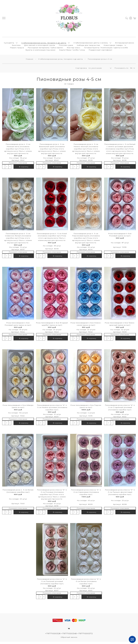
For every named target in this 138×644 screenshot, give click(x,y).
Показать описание (18, 165)
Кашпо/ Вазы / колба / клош (72, 51)
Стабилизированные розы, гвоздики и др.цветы (44, 44)
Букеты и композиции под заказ (41, 51)
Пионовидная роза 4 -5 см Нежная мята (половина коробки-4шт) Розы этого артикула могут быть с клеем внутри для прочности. (18, 151)
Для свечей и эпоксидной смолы (40, 46)
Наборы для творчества (88, 46)
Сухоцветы (9, 44)
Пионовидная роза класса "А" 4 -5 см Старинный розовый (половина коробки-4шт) (120, 409)
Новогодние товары (113, 46)
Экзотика (16, 46)
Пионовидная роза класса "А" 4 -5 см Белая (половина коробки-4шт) (86, 583)
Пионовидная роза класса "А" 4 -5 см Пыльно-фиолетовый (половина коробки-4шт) (120, 494)
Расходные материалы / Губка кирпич (46, 49)
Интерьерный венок (125, 44)
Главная (30, 61)
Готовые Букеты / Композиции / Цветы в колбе (106, 49)
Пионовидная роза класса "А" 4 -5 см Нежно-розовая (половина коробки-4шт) (52, 409)
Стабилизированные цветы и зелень (91, 44)
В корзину (24, 169)
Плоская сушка (66, 46)
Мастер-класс (74, 49)
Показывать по (122, 70)
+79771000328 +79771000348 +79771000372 (69, 636)
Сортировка (81, 70)
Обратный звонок (69, 639)
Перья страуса (17, 49)
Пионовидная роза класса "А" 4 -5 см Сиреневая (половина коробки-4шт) (86, 494)
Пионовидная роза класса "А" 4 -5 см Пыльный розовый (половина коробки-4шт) (52, 583)
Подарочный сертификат (101, 51)
